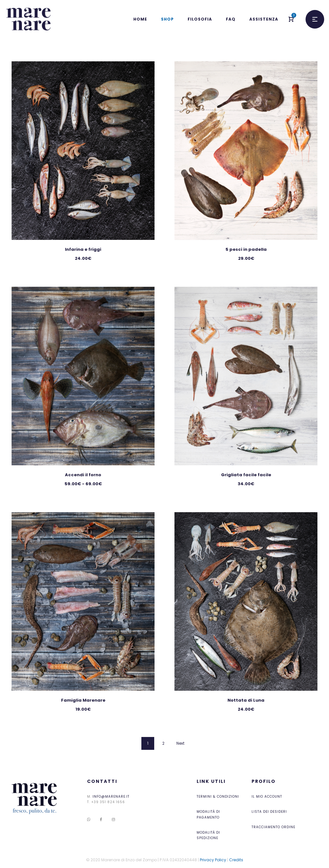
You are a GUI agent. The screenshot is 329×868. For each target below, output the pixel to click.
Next (180, 743)
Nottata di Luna (246, 700)
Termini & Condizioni (218, 797)
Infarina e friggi (83, 249)
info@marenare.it (111, 797)
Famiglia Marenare (83, 700)
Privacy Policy (213, 860)
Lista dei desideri (269, 812)
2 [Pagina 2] (163, 743)
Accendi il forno (83, 475)
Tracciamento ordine (273, 827)
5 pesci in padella (246, 249)
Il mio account (267, 797)
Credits (236, 860)
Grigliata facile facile (246, 475)
